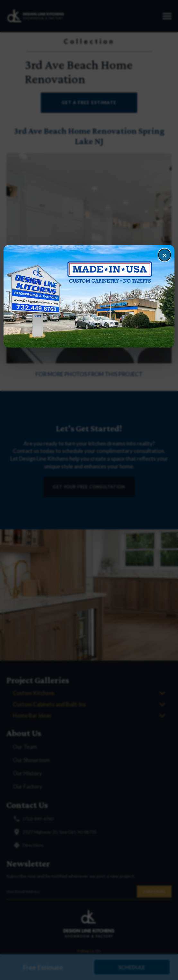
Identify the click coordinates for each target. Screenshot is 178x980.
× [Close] (165, 255)
